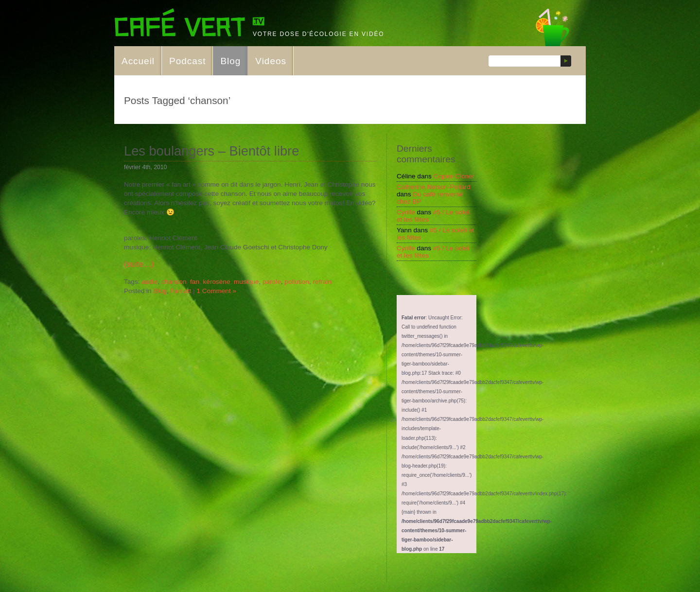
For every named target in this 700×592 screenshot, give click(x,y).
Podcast (187, 61)
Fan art (181, 291)
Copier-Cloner (454, 176)
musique (246, 282)
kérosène (217, 282)
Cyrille (406, 212)
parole (272, 282)
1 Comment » (216, 291)
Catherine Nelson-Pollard (434, 187)
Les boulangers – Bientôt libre (211, 151)
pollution (297, 282)
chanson (174, 282)
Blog (230, 61)
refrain (323, 282)
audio (149, 282)
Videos (271, 61)
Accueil (138, 61)
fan (195, 282)
